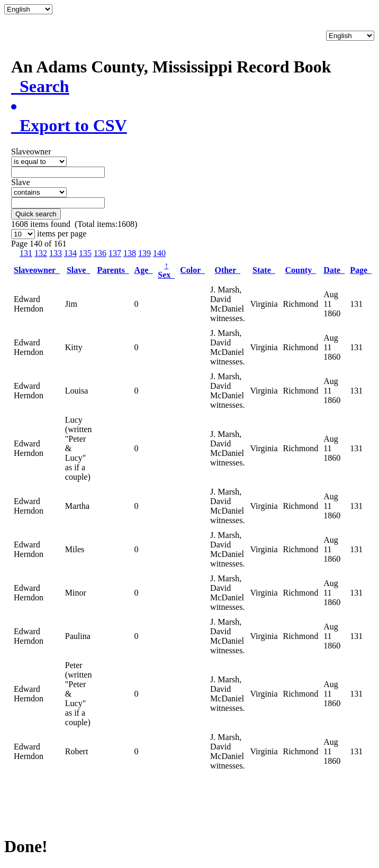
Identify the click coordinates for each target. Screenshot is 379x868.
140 (159, 253)
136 (100, 253)
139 (145, 253)
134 (70, 253)
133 (56, 253)
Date (334, 270)
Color (192, 270)
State (264, 270)
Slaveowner (37, 270)
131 (26, 253)
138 (130, 253)
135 (85, 253)
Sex (166, 270)
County (300, 270)
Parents (113, 270)
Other (227, 270)
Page (361, 270)
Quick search (36, 214)
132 (41, 253)
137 (115, 253)
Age (144, 270)
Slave (78, 270)
